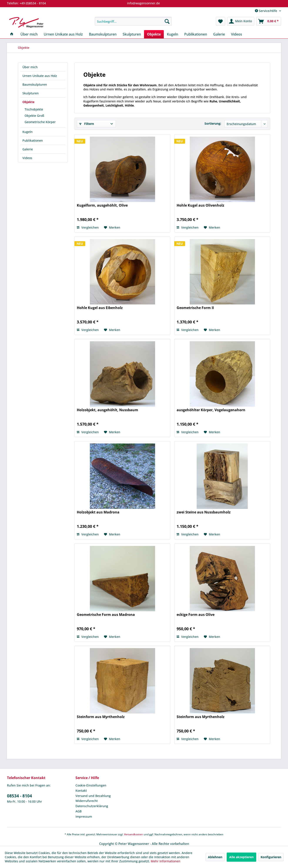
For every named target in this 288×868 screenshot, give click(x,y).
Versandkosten (133, 834)
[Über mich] (29, 34)
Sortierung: (213, 123)
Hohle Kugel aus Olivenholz (200, 205)
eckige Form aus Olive (196, 615)
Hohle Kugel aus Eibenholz (100, 308)
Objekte (28, 102)
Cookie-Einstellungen (91, 785)
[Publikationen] (196, 34)
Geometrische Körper (40, 122)
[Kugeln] (172, 34)
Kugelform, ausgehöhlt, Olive (102, 205)
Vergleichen (88, 227)
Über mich (30, 67)
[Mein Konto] (241, 21)
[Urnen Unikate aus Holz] (63, 34)
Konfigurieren (271, 857)
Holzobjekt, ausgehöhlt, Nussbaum (107, 410)
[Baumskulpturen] (103, 34)
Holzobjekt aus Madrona (98, 512)
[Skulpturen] (132, 34)
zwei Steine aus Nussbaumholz (204, 512)
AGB (79, 811)
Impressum (84, 816)
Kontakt (81, 791)
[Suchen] (167, 21)
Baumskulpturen (35, 84)
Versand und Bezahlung (93, 796)
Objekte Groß (34, 116)
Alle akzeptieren (241, 857)
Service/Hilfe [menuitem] (266, 11)
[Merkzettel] (220, 21)
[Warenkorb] (269, 21)
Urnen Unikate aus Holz (40, 76)
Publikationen (33, 140)
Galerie (28, 149)
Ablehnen (215, 857)
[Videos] (237, 34)
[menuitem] (133, 21)
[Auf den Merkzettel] (112, 228)
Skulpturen (31, 93)
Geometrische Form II (195, 308)
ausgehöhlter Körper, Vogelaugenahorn (211, 410)
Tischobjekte (34, 109)
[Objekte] (154, 34)
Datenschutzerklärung (92, 806)
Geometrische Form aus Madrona (106, 615)
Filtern (87, 124)
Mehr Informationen (166, 861)
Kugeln (28, 132)
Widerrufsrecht (87, 801)
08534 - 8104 (19, 796)
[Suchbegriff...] (133, 21)
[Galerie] (219, 34)
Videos (27, 158)
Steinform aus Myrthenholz (101, 717)
